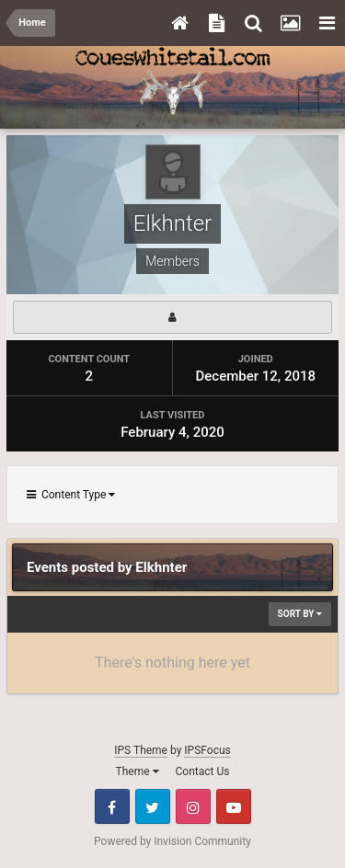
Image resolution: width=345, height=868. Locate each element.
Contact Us (203, 771)
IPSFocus (207, 750)
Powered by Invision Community (172, 841)
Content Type (71, 495)
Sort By (300, 614)
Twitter (153, 806)
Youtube (234, 806)
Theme (138, 771)
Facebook (112, 806)
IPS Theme (141, 750)
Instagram (193, 806)
